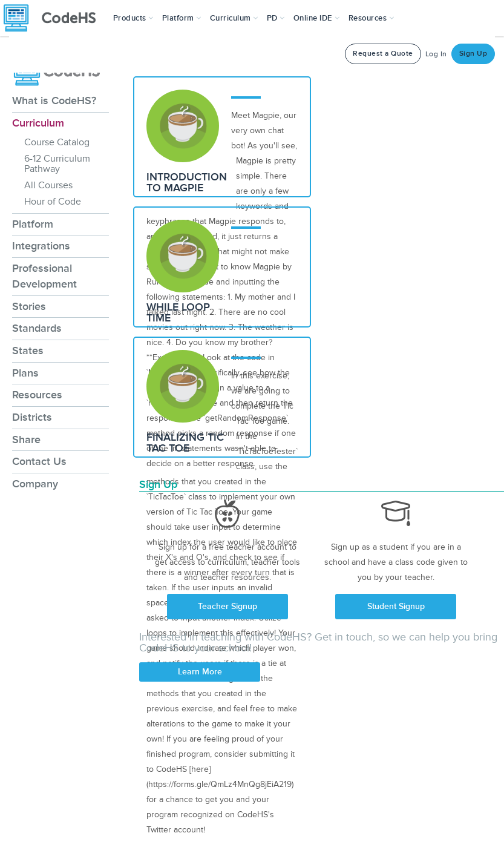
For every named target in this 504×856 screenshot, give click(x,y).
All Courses (48, 185)
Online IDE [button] (317, 18)
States (28, 351)
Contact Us (39, 461)
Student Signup (396, 606)
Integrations (41, 246)
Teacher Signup (227, 606)
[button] (133, 18)
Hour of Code (53, 202)
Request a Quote (383, 54)
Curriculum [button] (234, 18)
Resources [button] (371, 18)
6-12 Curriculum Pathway (57, 164)
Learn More (200, 672)
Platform (33, 224)
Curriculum (38, 123)
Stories (29, 306)
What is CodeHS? (54, 100)
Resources (37, 395)
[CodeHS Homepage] (54, 18)
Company (35, 484)
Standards (37, 328)
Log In (436, 54)
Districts (32, 417)
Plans (25, 373)
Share (26, 440)
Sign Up (473, 54)
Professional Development (44, 276)
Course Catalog (57, 142)
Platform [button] (182, 18)
